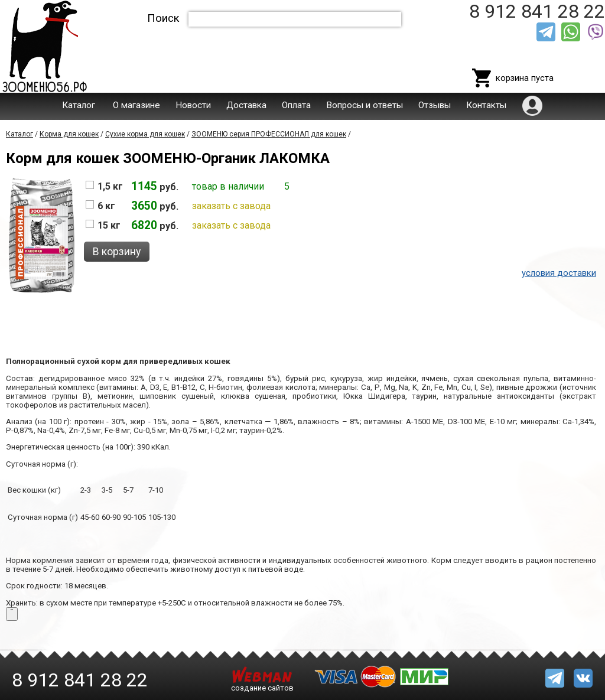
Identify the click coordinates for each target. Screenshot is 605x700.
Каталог (79, 105)
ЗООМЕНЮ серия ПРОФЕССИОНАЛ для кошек (269, 134)
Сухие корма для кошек (145, 134)
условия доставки (559, 273)
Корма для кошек (69, 134)
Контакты (486, 105)
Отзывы (435, 105)
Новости (193, 105)
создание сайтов (262, 688)
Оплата (296, 105)
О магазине (136, 105)
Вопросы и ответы (365, 105)
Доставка (246, 105)
